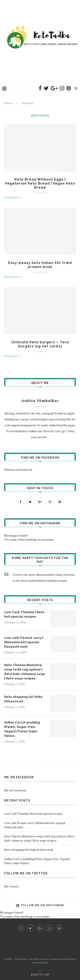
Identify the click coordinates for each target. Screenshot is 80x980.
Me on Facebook (19, 777)
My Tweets (12, 886)
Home (8, 103)
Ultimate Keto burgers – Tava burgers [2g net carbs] (40, 344)
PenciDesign (41, 963)
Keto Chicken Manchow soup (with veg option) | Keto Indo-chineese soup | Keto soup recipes (25, 672)
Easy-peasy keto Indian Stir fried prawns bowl (40, 265)
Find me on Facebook (40, 458)
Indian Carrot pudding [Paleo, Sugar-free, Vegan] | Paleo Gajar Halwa (22, 729)
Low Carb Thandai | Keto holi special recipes (24, 614)
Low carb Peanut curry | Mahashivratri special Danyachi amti (24, 642)
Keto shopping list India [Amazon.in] (23, 699)
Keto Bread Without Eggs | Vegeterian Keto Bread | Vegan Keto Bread (40, 183)
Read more (13, 197)
